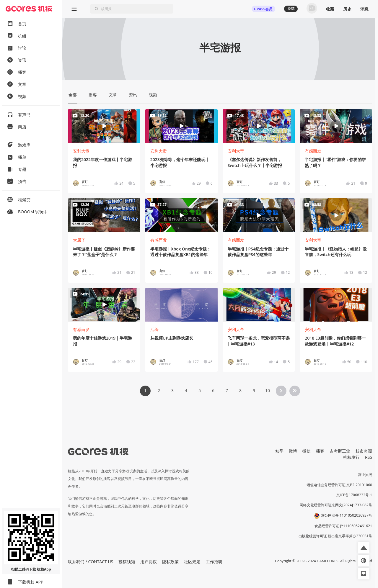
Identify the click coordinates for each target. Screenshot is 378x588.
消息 (364, 9)
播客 (320, 451)
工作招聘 (214, 562)
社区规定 (192, 562)
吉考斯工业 (340, 451)
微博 (293, 451)
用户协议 (149, 562)
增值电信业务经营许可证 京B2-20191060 (339, 485)
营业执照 (365, 475)
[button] (364, 548)
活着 (154, 329)
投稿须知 (127, 562)
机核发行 (351, 457)
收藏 (330, 9)
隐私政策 (170, 562)
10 (268, 390)
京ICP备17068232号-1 (354, 495)
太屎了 (79, 240)
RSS (369, 457)
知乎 (279, 451)
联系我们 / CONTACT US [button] (91, 562)
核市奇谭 (364, 451)
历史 (347, 9)
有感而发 (313, 151)
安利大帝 (81, 151)
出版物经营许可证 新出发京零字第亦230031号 (335, 536)
